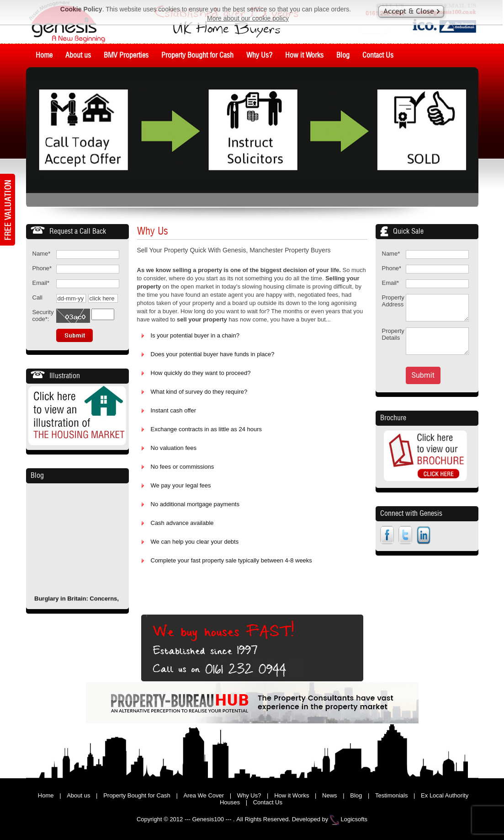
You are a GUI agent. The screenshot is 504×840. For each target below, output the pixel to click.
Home (46, 795)
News (330, 795)
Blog (37, 476)
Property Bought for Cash (137, 795)
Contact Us (268, 802)
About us (78, 795)
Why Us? (249, 795)
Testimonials (392, 795)
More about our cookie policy (248, 18)
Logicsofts (354, 819)
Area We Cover (204, 795)
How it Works (292, 795)
